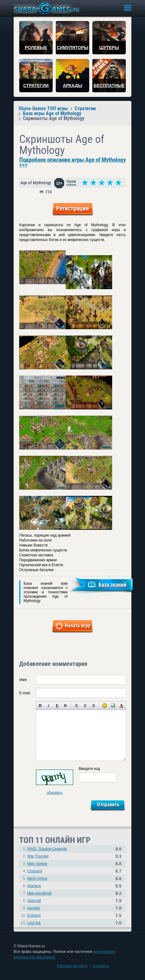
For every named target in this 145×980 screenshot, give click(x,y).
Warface (34, 886)
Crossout (35, 871)
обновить (55, 793)
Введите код (89, 769)
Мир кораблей (40, 893)
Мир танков (37, 864)
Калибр (34, 908)
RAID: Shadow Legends (47, 849)
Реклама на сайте (72, 966)
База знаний (112, 585)
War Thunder (38, 856)
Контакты (101, 966)
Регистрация (72, 208)
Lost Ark (34, 923)
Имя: (23, 680)
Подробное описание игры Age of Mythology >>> (72, 162)
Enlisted (34, 916)
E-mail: (25, 693)
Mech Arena (37, 878)
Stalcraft (34, 901)
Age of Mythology (36, 183)
